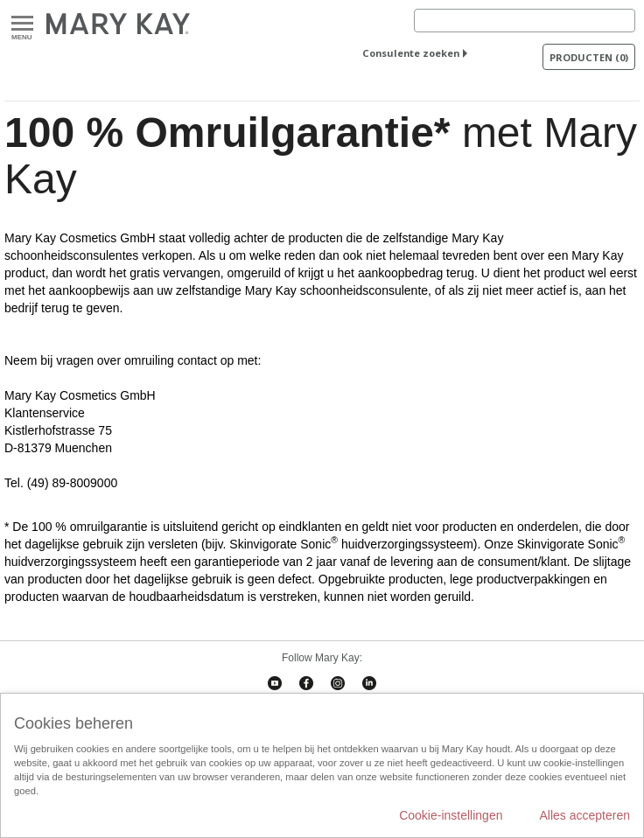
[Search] (525, 21)
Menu (22, 24)
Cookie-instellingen (451, 815)
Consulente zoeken (411, 53)
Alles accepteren (584, 815)
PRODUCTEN (589, 57)
